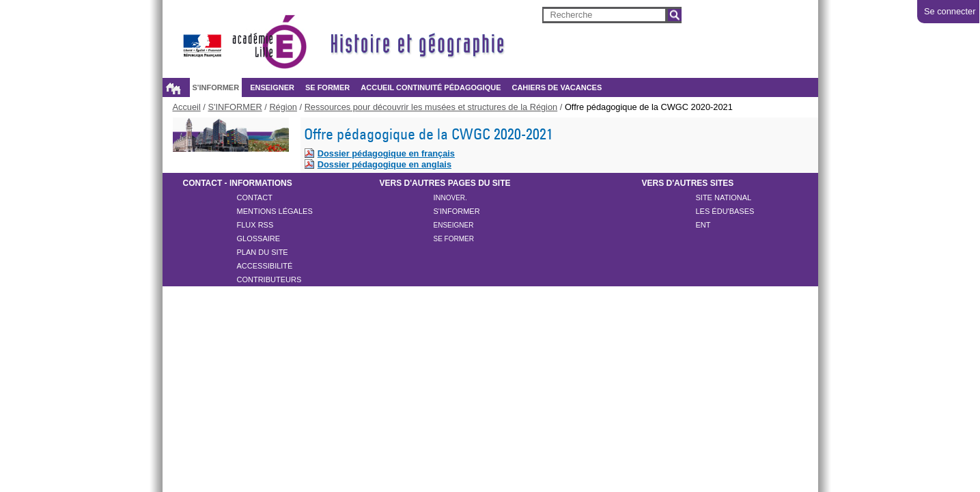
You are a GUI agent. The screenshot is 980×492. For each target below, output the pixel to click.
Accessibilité (265, 266)
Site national (724, 197)
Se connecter (950, 11)
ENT (703, 225)
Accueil (173, 88)
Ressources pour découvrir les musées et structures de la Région (431, 107)
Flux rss (255, 225)
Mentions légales (275, 211)
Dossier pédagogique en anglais (384, 164)
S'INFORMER (216, 87)
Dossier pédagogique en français (386, 153)
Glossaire (259, 238)
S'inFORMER (457, 211)
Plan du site (263, 252)
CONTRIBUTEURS (269, 279)
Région (283, 107)
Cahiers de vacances (557, 87)
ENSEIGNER (272, 87)
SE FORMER (327, 87)
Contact (255, 197)
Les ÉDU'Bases (725, 211)
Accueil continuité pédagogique (431, 87)
